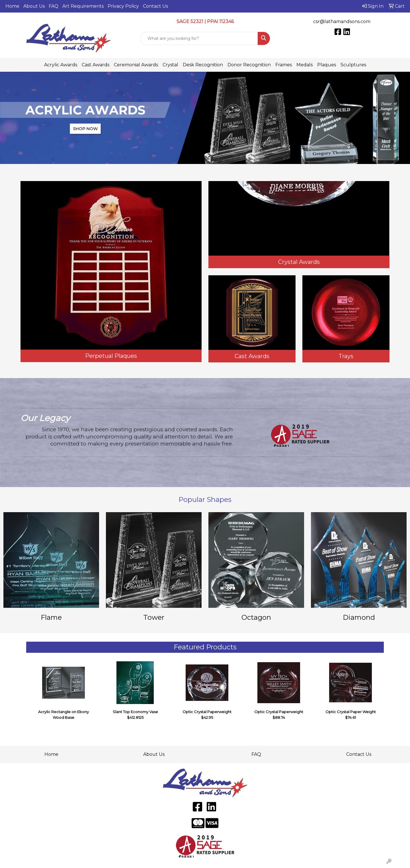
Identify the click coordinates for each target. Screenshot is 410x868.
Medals (305, 65)
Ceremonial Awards (136, 65)
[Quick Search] (199, 38)
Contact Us (155, 6)
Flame (51, 617)
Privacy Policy (123, 6)
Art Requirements (83, 6)
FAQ (54, 6)
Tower (154, 617)
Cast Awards (96, 65)
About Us (34, 6)
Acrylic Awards (61, 65)
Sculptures (353, 65)
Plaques (327, 65)
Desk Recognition (203, 65)
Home (12, 6)
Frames (284, 65)
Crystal (170, 65)
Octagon (256, 617)
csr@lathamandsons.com (342, 21)
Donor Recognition (249, 65)
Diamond (359, 617)
